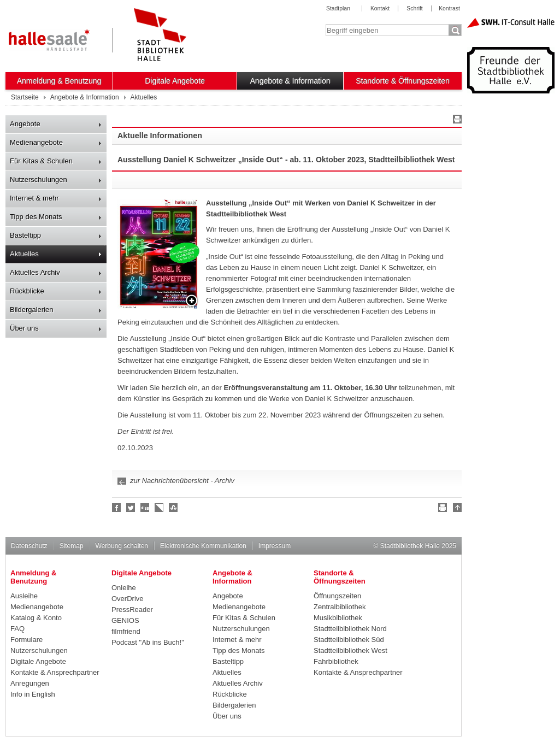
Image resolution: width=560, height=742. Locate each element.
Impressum (275, 546)
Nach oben (456, 509)
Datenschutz (29, 546)
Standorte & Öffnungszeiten (403, 81)
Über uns (24, 328)
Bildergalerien (32, 310)
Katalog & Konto (36, 618)
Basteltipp (25, 235)
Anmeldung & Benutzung (59, 81)
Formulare (26, 640)
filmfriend (126, 631)
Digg (145, 508)
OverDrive (128, 599)
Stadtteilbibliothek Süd (349, 640)
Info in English (33, 694)
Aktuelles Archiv (35, 272)
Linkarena (160, 508)
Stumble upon (174, 508)
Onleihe (124, 588)
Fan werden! (117, 508)
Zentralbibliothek (340, 607)
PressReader (132, 609)
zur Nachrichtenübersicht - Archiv (182, 481)
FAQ (17, 629)
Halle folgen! (131, 508)
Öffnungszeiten (337, 596)
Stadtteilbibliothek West (350, 650)
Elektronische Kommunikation (203, 546)
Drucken (456, 121)
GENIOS (125, 620)
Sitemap (72, 546)
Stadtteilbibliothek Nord (350, 629)
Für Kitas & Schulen (41, 161)
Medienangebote (36, 142)
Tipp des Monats (36, 217)
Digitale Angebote (175, 81)
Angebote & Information (290, 81)
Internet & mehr (34, 198)
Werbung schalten (122, 546)
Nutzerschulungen (39, 179)
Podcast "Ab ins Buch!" (148, 642)
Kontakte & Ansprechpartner (55, 672)
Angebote (25, 124)
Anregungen (30, 683)
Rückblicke (27, 291)
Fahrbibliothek (336, 661)
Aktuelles (24, 254)
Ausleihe (24, 596)
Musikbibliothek (338, 618)
